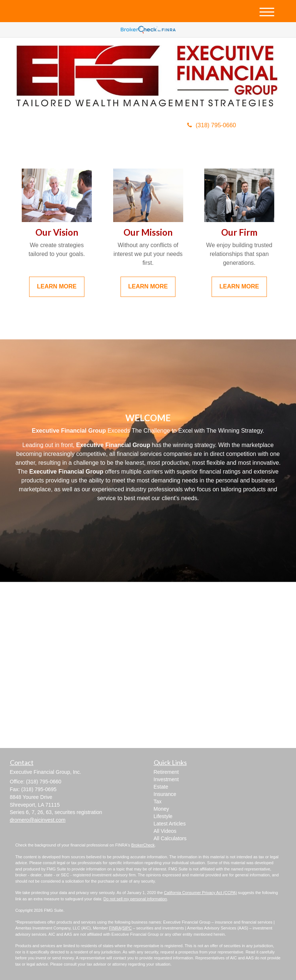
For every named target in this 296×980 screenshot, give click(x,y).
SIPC (127, 928)
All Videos (165, 831)
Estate (161, 787)
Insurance (165, 794)
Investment (166, 779)
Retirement (166, 772)
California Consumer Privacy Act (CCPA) (201, 893)
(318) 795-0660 (212, 125)
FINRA (115, 928)
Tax (158, 801)
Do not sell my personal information (135, 899)
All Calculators (170, 838)
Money (161, 809)
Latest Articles (170, 824)
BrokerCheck (143, 845)
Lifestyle (163, 816)
